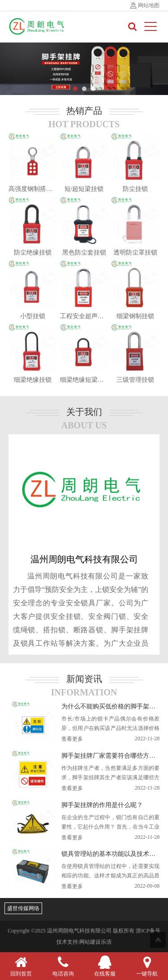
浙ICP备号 (148, 931)
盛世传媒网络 (23, 908)
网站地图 (149, 5)
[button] (75, 89)
